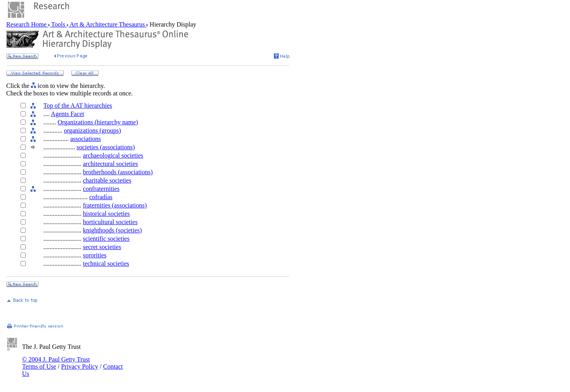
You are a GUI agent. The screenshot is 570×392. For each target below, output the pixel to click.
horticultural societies (110, 222)
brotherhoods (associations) (118, 172)
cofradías (101, 197)
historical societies (106, 214)
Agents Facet (68, 114)
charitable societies (107, 180)
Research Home (27, 24)
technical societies (106, 264)
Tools (58, 24)
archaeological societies (113, 155)
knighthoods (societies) (112, 230)
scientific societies (106, 239)
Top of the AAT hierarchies (78, 106)
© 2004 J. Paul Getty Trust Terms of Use (56, 363)
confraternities (101, 189)
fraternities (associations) (115, 205)
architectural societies (110, 164)
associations (85, 139)
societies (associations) (105, 147)
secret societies (102, 247)
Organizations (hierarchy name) (98, 122)
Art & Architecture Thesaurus (107, 24)
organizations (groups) (92, 130)
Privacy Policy (80, 366)
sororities (95, 255)
